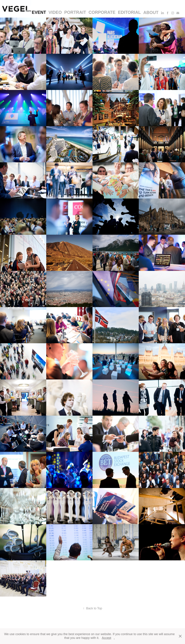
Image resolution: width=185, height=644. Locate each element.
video (55, 12)
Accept (107, 638)
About (151, 12)
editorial (129, 12)
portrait (75, 12)
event (39, 12)
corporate (102, 12)
